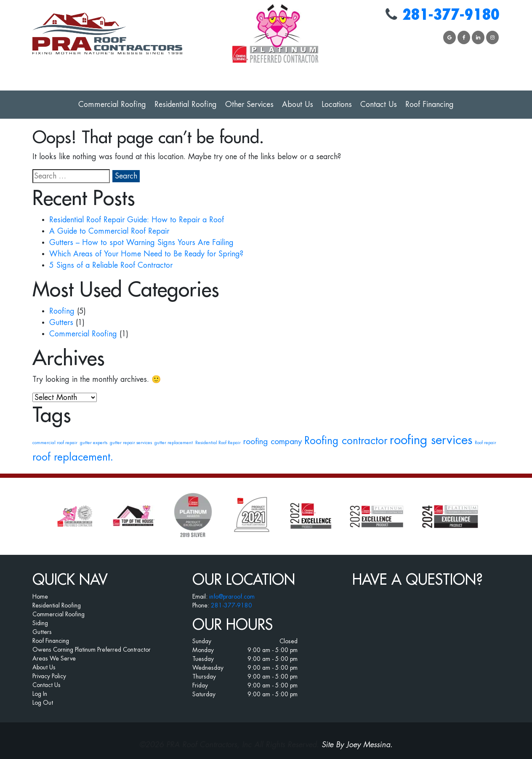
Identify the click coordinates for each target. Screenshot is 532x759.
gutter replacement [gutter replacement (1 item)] (174, 443)
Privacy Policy (49, 676)
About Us (298, 104)
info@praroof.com (232, 597)
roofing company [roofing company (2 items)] (273, 441)
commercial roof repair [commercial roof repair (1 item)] (55, 443)
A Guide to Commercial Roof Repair (109, 231)
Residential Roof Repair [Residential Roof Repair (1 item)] (218, 443)
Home (40, 597)
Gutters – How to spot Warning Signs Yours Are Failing (141, 242)
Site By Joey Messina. (357, 745)
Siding (40, 623)
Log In (40, 694)
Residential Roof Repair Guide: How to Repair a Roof (137, 220)
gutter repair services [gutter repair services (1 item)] (131, 443)
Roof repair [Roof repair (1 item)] (485, 443)
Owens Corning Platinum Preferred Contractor (92, 650)
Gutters (61, 322)
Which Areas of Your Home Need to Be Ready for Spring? (146, 254)
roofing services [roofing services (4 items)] (431, 440)
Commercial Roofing (112, 104)
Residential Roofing (186, 104)
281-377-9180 (451, 15)
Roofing (62, 311)
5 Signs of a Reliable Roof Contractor (111, 265)
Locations (337, 104)
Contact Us (379, 104)
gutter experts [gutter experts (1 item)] (94, 443)
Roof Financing (430, 104)
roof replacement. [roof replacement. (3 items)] (73, 457)
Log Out (43, 703)
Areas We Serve (54, 658)
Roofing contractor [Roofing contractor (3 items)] (346, 441)
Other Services (249, 104)
